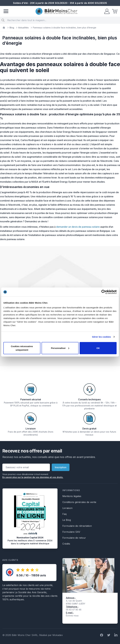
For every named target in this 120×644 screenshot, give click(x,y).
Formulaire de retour (74, 538)
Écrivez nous (72, 616)
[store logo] (56, 11)
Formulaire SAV (71, 532)
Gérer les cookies (102, 337)
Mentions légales (72, 496)
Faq (64, 514)
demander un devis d (68, 227)
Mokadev (58, 635)
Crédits (66, 544)
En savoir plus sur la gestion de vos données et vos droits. (33, 477)
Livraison (67, 508)
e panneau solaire (90, 227)
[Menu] (6, 11)
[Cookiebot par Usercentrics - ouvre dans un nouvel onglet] (104, 292)
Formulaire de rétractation (77, 526)
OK (98, 348)
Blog (12, 28)
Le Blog (67, 520)
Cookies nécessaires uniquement (22, 348)
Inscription (61, 467)
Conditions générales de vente (79, 502)
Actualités (23, 28)
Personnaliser (60, 348)
